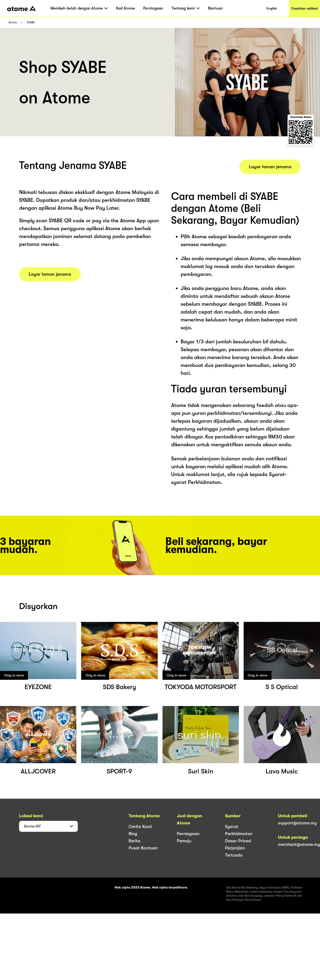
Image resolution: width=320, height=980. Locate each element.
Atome (13, 23)
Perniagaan (153, 8)
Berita (134, 841)
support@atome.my (297, 823)
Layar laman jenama (50, 274)
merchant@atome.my (299, 844)
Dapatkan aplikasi (304, 8)
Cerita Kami (140, 827)
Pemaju (184, 841)
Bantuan (215, 8)
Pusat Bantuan (143, 848)
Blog (133, 834)
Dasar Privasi (238, 841)
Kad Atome (125, 8)
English (272, 8)
